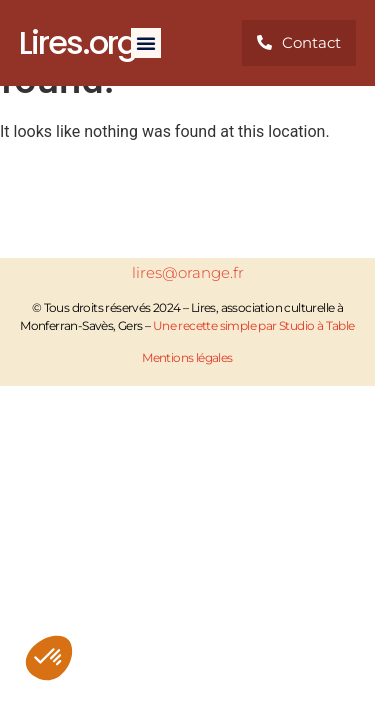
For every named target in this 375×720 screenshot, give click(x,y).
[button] (49, 658)
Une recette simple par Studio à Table (254, 325)
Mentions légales (187, 357)
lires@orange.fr (188, 272)
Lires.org (77, 42)
